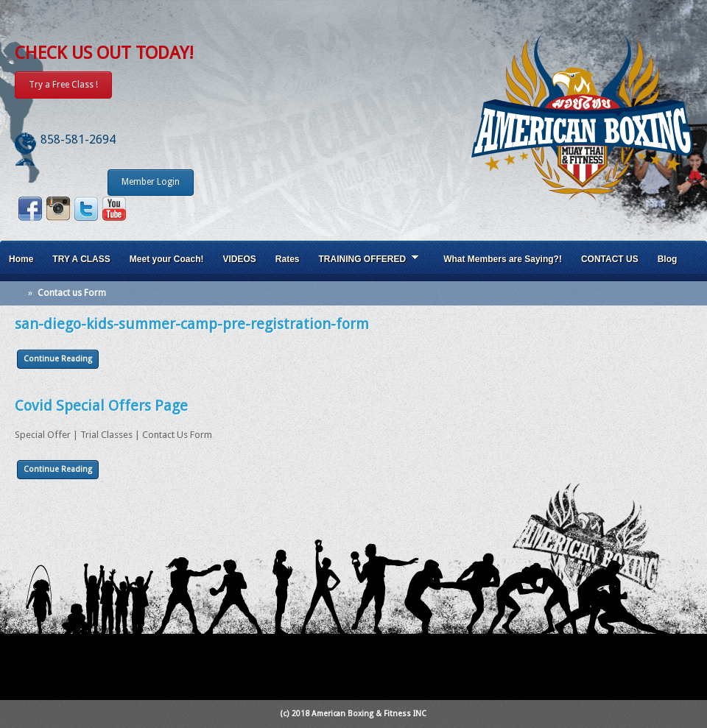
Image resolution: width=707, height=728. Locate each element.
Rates (288, 259)
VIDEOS (239, 259)
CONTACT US (610, 259)
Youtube (114, 209)
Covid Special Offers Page (101, 406)
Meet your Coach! (167, 259)
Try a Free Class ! (63, 85)
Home (21, 259)
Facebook (30, 209)
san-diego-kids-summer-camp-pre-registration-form (192, 324)
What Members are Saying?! (503, 259)
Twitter (86, 209)
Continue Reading (58, 359)
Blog (668, 259)
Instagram (58, 209)
